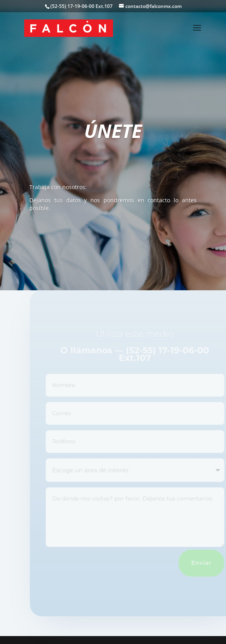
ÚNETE (113, 131)
